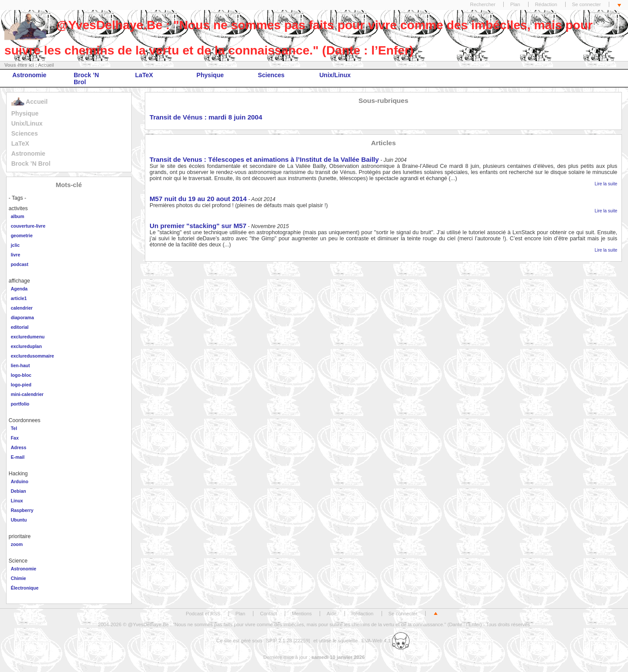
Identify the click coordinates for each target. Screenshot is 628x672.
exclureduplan (26, 346)
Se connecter (587, 4)
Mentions (302, 614)
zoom (17, 544)
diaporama (22, 317)
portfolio (20, 404)
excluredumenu (28, 337)
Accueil (46, 65)
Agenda (19, 289)
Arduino (20, 481)
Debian (19, 491)
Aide (332, 614)
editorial (20, 327)
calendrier (22, 308)
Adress (19, 447)
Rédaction (546, 4)
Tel (14, 428)
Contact (268, 614)
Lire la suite (606, 184)
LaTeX (144, 75)
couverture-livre (28, 226)
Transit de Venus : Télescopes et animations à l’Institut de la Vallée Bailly (264, 159)
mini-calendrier (27, 394)
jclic (15, 245)
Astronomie (29, 75)
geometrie (22, 235)
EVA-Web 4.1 (386, 641)
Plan (515, 4)
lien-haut (20, 365)
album (18, 216)
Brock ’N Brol (86, 78)
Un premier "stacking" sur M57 (198, 226)
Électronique (25, 588)
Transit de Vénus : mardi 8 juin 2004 (206, 117)
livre (16, 255)
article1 (19, 298)
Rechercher (483, 4)
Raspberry (22, 510)
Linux (17, 501)
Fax (15, 438)
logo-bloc (21, 375)
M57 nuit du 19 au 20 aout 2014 (198, 199)
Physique (210, 75)
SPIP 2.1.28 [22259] (288, 641)
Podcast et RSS (203, 614)
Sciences (271, 75)
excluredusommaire (32, 356)
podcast (20, 264)
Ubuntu (19, 520)
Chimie (19, 578)
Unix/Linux (335, 75)
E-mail (18, 457)
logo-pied (21, 385)
